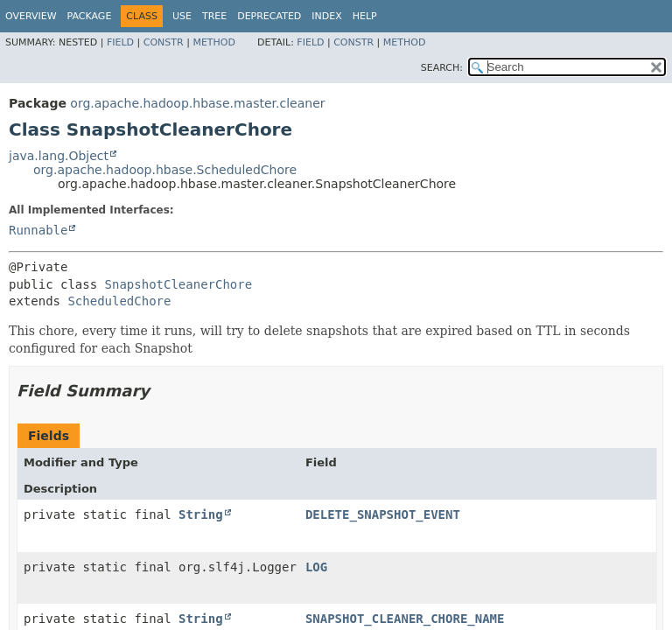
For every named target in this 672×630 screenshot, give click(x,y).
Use (182, 16)
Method (214, 42)
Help (365, 16)
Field (120, 42)
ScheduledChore (119, 301)
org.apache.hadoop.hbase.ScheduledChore (165, 170)
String (201, 514)
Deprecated (269, 16)
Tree (214, 16)
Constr (164, 42)
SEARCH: (442, 68)
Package (90, 16)
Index (326, 16)
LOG (316, 567)
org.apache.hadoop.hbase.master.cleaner (197, 103)
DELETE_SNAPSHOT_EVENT (383, 514)
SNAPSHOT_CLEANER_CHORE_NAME (405, 619)
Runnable (38, 230)
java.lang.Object (59, 156)
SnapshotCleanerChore (179, 284)
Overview (31, 16)
